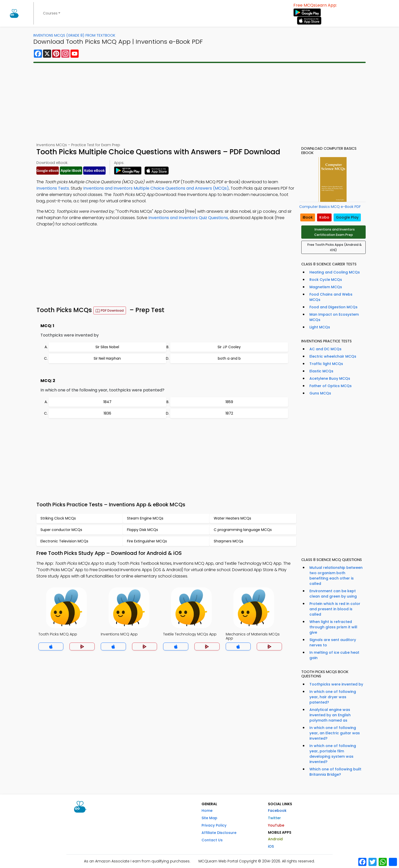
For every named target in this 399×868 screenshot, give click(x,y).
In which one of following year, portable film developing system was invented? (333, 754)
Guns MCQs (320, 393)
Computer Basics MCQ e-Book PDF (330, 207)
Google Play (347, 217)
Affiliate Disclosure (219, 833)
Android (275, 839)
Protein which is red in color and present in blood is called (335, 609)
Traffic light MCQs (326, 364)
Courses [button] (50, 13)
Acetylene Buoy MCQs (330, 378)
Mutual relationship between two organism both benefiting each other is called (336, 576)
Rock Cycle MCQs (326, 280)
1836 (107, 413)
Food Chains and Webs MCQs (331, 297)
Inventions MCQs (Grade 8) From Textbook (74, 35)
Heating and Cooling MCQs (335, 272)
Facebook (277, 811)
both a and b (229, 358)
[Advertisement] (199, 103)
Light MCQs (320, 327)
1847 (107, 402)
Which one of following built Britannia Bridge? (335, 772)
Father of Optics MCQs (331, 386)
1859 (229, 402)
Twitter (274, 818)
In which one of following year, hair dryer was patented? (333, 697)
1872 (229, 413)
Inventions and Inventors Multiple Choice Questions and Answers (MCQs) (156, 188)
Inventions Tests (53, 188)
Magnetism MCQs (326, 287)
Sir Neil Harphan (107, 358)
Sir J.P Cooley (229, 347)
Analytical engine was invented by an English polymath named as (330, 715)
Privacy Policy (214, 825)
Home (207, 811)
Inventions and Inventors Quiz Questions (188, 218)
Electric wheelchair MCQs (333, 356)
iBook (308, 217)
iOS (271, 846)
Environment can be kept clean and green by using (333, 594)
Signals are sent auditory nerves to (333, 642)
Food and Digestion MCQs (333, 307)
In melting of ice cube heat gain (334, 655)
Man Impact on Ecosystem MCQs (334, 317)
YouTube (276, 825)
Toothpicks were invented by (336, 684)
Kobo (324, 217)
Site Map (209, 818)
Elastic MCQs (321, 371)
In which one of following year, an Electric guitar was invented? (335, 733)
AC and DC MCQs (325, 349)
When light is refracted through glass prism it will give (333, 627)
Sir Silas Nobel (107, 347)
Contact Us (212, 840)
